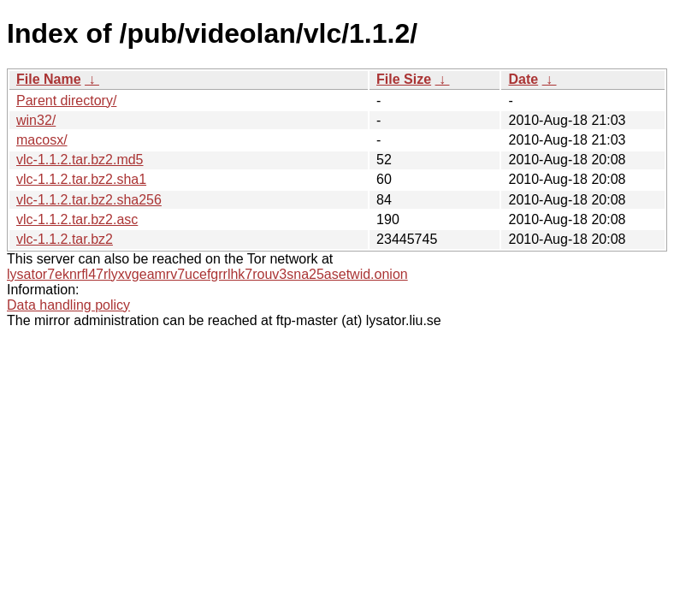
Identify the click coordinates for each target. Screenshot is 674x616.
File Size (404, 79)
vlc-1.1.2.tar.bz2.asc (77, 219)
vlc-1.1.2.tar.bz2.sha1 (81, 179)
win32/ (36, 120)
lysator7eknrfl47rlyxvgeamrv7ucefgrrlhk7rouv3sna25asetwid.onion (207, 274)
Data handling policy (68, 305)
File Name (49, 79)
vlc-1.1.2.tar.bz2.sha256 (89, 200)
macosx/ (42, 140)
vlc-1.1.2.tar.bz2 (65, 239)
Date (523, 79)
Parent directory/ (66, 101)
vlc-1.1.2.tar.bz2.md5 (80, 160)
